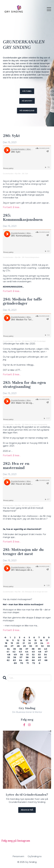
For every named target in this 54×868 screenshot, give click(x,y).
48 (9, 655)
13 (24, 640)
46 (40, 652)
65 (27, 660)
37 (27, 649)
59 (33, 657)
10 (7, 640)
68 (46, 660)
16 (41, 640)
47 (46, 652)
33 (48, 646)
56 (15, 657)
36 (21, 649)
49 (15, 655)
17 (47, 640)
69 (15, 663)
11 (13, 640)
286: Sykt (11, 136)
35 (15, 649)
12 (18, 640)
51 (27, 655)
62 (8, 660)
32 (42, 646)
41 (8, 652)
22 (30, 643)
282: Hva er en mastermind (16, 466)
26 (6, 646)
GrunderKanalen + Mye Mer (12, 174)
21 (24, 643)
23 (36, 643)
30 (31, 646)
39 (39, 649)
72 (34, 663)
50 (22, 655)
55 (9, 657)
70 (22, 663)
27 (12, 646)
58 (27, 657)
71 (28, 663)
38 (33, 649)
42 (14, 652)
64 (21, 660)
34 (8, 649)
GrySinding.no (35, 856)
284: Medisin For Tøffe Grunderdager (34, 341)
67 (40, 660)
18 (6, 643)
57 (21, 657)
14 (30, 640)
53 (39, 655)
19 (12, 643)
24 (42, 643)
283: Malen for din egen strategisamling (24, 385)
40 (46, 649)
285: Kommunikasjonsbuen (23, 218)
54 (46, 655)
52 (33, 655)
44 (27, 652)
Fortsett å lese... (12, 207)
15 (35, 640)
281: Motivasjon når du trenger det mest (23, 552)
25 (48, 643)
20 (18, 643)
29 (24, 646)
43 (20, 652)
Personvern (18, 856)
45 (33, 652)
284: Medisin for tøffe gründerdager (22, 302)
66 (33, 660)
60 (40, 657)
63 (14, 660)
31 (37, 646)
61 (46, 657)
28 (18, 646)
